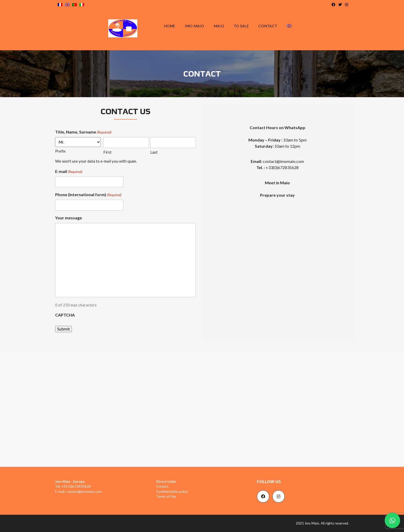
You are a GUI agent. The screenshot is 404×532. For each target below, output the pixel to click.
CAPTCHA (65, 315)
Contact (162, 486)
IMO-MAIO (194, 26)
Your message (69, 218)
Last (154, 152)
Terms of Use (166, 496)
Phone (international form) (88, 195)
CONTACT (268, 26)
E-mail (69, 172)
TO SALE (241, 26)
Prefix (60, 151)
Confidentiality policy (172, 492)
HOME (170, 26)
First (107, 152)
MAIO (219, 26)
